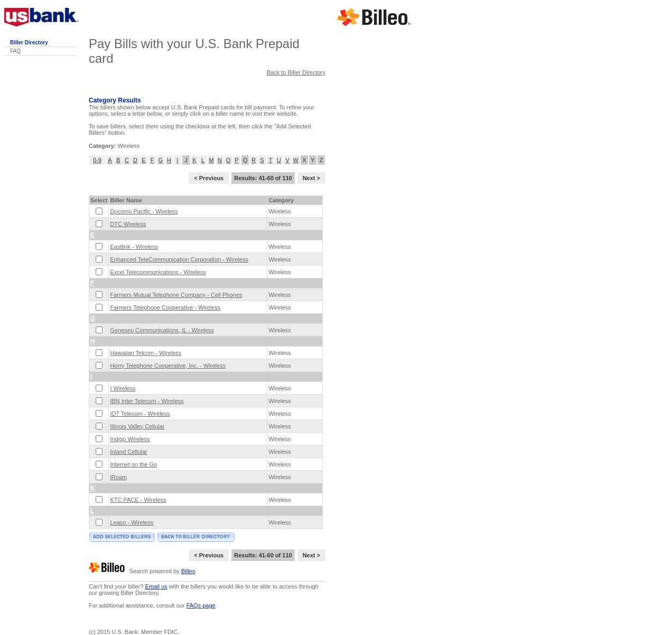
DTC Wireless (128, 224)
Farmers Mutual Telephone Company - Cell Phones (176, 295)
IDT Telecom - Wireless (140, 414)
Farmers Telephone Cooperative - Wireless (165, 307)
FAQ (15, 51)
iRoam (118, 477)
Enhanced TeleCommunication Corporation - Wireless (179, 259)
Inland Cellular (128, 452)
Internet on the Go (133, 464)
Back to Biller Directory (296, 72)
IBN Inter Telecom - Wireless (147, 401)
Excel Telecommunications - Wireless (158, 272)
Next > (311, 178)
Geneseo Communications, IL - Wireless (162, 330)
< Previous (209, 178)
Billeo (188, 571)
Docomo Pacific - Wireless (144, 211)
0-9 (97, 160)
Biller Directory (29, 43)
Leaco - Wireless (132, 522)
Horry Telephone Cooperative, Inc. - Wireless (168, 366)
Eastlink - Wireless (134, 247)
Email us (156, 586)
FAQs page (201, 605)
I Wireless (123, 388)
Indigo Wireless (130, 439)
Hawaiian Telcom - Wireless (146, 353)
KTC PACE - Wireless (138, 500)
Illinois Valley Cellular (137, 426)
